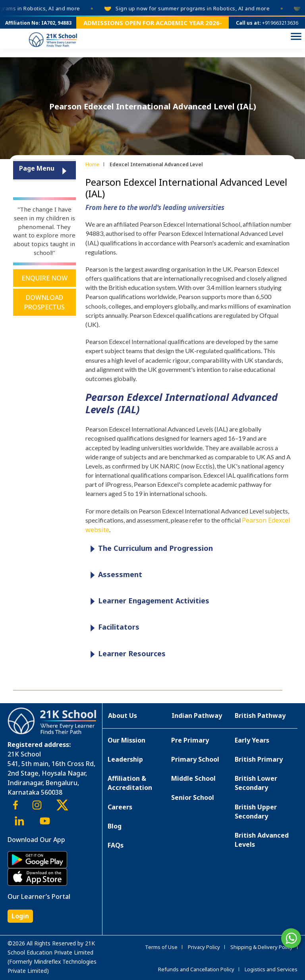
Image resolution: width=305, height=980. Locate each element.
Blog (115, 826)
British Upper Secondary (256, 812)
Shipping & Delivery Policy (262, 947)
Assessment (114, 575)
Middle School (193, 778)
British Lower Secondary (256, 783)
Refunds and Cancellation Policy (196, 969)
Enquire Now (44, 278)
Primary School (195, 759)
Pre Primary (190, 740)
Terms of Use (161, 947)
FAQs (116, 845)
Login (20, 916)
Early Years (252, 740)
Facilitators (113, 627)
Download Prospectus (44, 302)
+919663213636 (280, 23)
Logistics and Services (271, 969)
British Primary (259, 759)
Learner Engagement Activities (148, 601)
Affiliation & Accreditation (130, 783)
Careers (120, 807)
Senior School (193, 797)
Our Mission (126, 740)
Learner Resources (126, 654)
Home (93, 164)
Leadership (125, 759)
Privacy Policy (204, 947)
